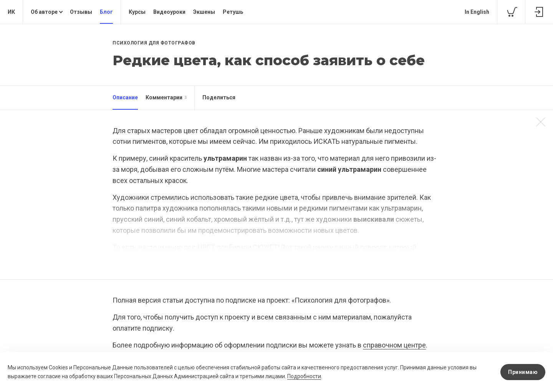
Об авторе (44, 12)
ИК (11, 12)
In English (477, 12)
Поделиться (219, 97)
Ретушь (233, 12)
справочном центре (394, 345)
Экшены (204, 12)
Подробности (304, 376)
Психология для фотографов (154, 43)
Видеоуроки (169, 12)
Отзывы (81, 12)
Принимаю (523, 372)
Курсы (137, 12)
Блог (106, 12)
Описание (125, 97)
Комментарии (166, 98)
